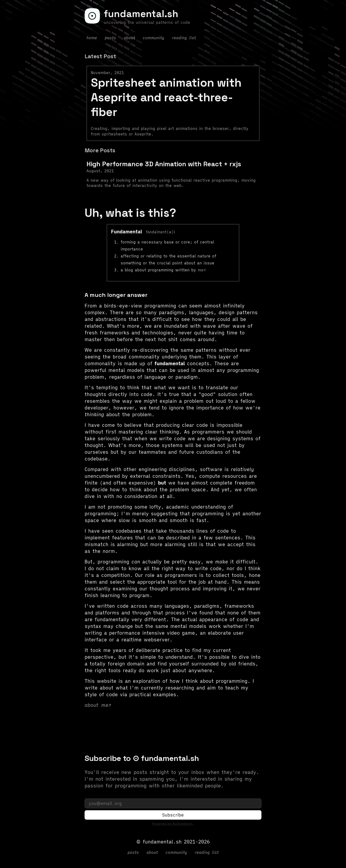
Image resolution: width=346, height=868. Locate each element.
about (129, 38)
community (154, 38)
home (92, 38)
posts (110, 38)
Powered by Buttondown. (173, 824)
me (201, 270)
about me (96, 705)
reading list (184, 38)
